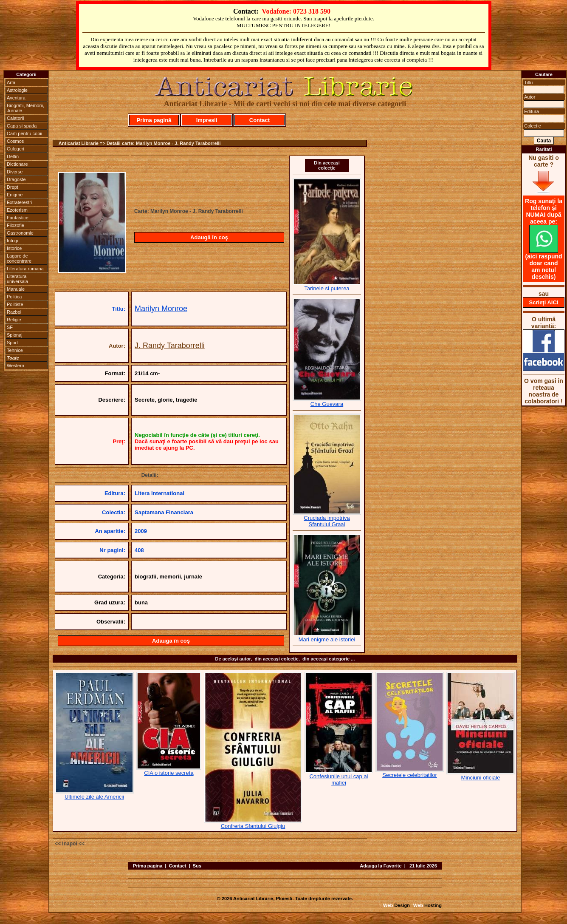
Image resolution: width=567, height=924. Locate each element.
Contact (260, 120)
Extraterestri (19, 202)
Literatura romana (25, 269)
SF (10, 327)
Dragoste (16, 179)
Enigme (15, 195)
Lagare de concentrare (19, 258)
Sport (12, 343)
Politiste (15, 304)
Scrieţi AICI (544, 302)
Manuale (16, 289)
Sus (197, 866)
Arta (11, 82)
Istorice (14, 248)
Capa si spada (22, 126)
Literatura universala (17, 279)
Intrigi (13, 241)
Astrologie (17, 90)
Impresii (207, 120)
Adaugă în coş (209, 237)
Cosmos (15, 141)
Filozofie (16, 225)
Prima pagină (154, 120)
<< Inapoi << (70, 844)
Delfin (13, 156)
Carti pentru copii (24, 133)
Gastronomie (20, 233)
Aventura (16, 98)
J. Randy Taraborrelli (170, 346)
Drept (13, 187)
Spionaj (15, 335)
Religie (14, 320)
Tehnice (15, 350)
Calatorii (15, 118)
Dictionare (17, 164)
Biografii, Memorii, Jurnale (25, 108)
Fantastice (18, 218)
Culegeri (16, 149)
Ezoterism (17, 210)
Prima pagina (148, 866)
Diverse (15, 172)
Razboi (14, 312)
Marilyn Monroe (161, 309)
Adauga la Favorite (381, 866)
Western (16, 366)
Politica (14, 297)
